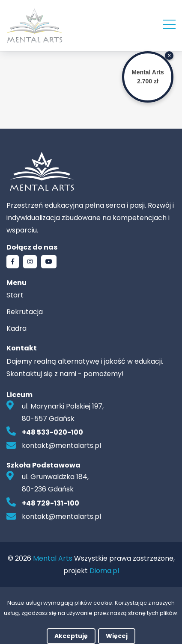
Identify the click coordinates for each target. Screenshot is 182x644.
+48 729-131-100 (51, 503)
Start (15, 295)
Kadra (16, 328)
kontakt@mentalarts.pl (61, 446)
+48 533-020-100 (52, 432)
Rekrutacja (25, 312)
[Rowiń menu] (169, 24)
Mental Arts (53, 558)
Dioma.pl (104, 571)
